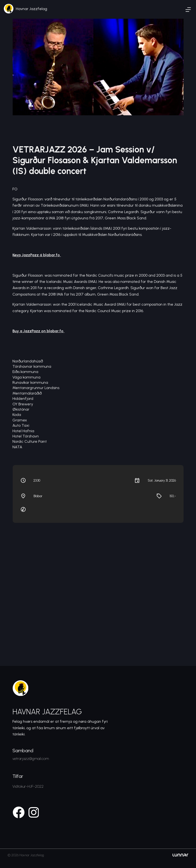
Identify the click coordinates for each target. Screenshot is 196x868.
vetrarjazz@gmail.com (31, 759)
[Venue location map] (98, 584)
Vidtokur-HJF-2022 (28, 786)
